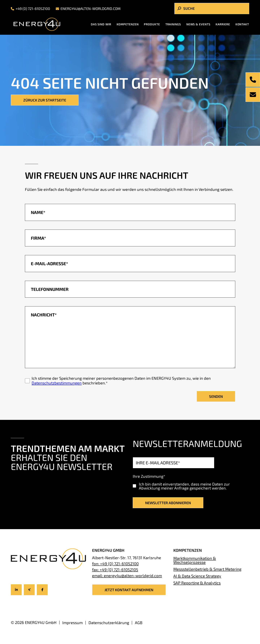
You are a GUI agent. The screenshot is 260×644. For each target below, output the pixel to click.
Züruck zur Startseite (45, 100)
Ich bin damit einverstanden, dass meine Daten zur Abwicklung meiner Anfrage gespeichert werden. (184, 486)
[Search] (212, 9)
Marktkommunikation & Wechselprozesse (195, 560)
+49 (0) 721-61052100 (30, 9)
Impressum (72, 622)
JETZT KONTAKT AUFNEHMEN (129, 590)
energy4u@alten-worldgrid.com (88, 9)
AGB (139, 622)
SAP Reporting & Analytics (197, 582)
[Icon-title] (16, 590)
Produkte (152, 24)
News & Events (198, 24)
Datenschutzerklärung (109, 622)
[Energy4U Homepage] (40, 24)
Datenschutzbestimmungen (57, 383)
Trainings (173, 24)
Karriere (223, 24)
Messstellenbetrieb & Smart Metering (207, 569)
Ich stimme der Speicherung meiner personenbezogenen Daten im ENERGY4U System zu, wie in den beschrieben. (121, 380)
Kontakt (242, 24)
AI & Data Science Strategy (197, 576)
